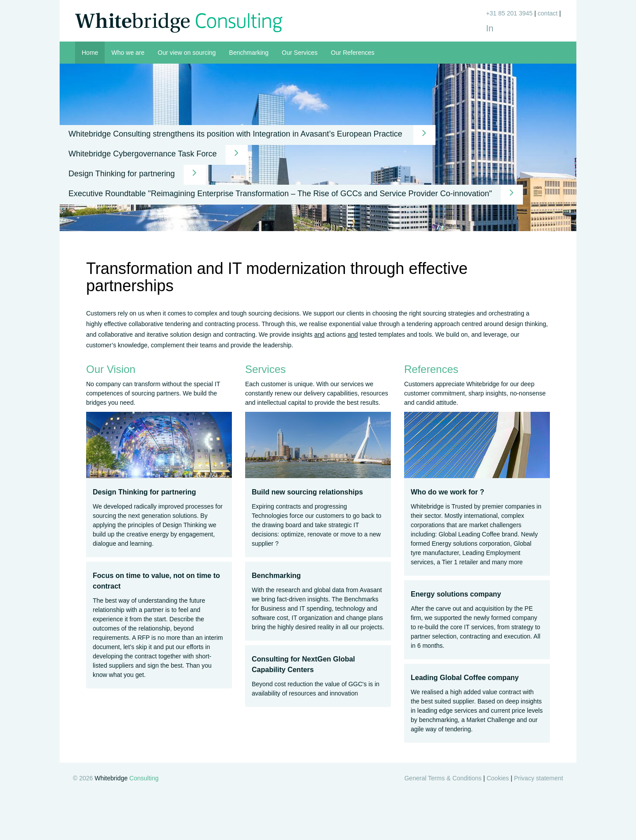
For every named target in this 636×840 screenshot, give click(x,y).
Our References (353, 53)
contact (547, 13)
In (490, 28)
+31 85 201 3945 (509, 13)
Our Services (300, 53)
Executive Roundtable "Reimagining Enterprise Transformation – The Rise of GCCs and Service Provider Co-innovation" (296, 195)
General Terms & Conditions (443, 778)
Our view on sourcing (187, 53)
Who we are (128, 53)
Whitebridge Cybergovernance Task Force (158, 155)
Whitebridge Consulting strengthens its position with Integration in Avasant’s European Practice (252, 135)
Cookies (498, 778)
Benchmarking (249, 53)
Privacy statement (539, 778)
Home (90, 53)
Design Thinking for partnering (137, 175)
